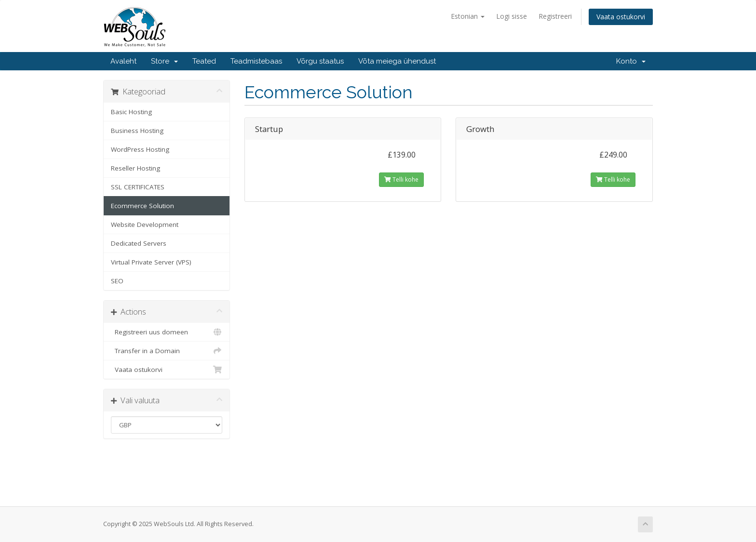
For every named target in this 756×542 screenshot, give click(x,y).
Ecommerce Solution (142, 206)
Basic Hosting (131, 112)
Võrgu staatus (320, 61)
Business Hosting (137, 131)
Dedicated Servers (139, 243)
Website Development (145, 225)
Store (164, 61)
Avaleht (123, 61)
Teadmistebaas (256, 61)
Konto (631, 61)
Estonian (468, 16)
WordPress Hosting (140, 149)
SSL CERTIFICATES (138, 187)
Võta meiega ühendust (397, 61)
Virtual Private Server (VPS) (151, 262)
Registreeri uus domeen (167, 332)
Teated (204, 61)
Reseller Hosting (135, 168)
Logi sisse (512, 16)
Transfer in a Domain (167, 351)
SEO (117, 281)
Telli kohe (401, 179)
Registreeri (555, 16)
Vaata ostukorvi (621, 17)
